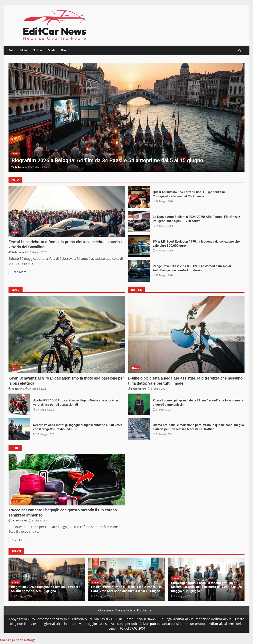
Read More (19, 272)
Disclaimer (145, 610)
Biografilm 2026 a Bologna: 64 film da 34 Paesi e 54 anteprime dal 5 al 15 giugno (126, 117)
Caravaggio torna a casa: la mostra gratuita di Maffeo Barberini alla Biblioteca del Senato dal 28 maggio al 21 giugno (206, 587)
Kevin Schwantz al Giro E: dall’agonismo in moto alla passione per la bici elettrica (67, 334)
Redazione (21, 167)
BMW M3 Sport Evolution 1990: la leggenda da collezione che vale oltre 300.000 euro (139, 246)
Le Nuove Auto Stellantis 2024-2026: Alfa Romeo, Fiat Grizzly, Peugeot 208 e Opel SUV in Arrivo (139, 221)
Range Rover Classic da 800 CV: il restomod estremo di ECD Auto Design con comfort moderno (139, 271)
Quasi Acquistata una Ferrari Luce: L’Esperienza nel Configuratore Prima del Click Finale (139, 197)
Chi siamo (106, 610)
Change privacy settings (18, 640)
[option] (126, 117)
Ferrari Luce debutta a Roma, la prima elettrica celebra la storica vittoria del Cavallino (67, 212)
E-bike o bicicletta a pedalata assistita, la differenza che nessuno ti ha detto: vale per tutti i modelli (186, 334)
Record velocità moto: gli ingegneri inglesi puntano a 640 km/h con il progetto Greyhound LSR (19, 429)
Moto (24, 50)
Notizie (37, 50)
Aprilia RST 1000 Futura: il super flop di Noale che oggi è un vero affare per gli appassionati (19, 404)
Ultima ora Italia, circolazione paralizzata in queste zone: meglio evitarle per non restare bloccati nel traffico (139, 429)
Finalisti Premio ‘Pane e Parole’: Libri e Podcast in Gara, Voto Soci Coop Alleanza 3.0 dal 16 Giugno (126, 589)
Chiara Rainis (19, 521)
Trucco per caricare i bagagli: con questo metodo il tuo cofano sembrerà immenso (67, 480)
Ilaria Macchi (139, 389)
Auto (11, 50)
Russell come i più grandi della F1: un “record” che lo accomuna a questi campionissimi (139, 404)
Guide (52, 50)
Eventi (65, 50)
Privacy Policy (125, 610)
